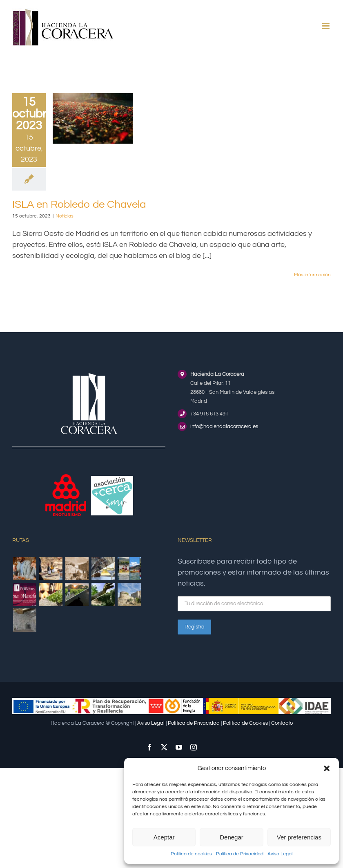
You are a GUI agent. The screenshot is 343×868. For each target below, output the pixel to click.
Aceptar (164, 837)
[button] (327, 768)
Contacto (282, 723)
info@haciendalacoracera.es (224, 426)
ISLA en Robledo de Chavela (79, 204)
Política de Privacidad (240, 854)
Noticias (65, 216)
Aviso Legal (280, 854)
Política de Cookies (245, 723)
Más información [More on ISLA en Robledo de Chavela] (312, 275)
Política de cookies (191, 854)
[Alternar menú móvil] (326, 26)
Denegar (232, 837)
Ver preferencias (299, 837)
